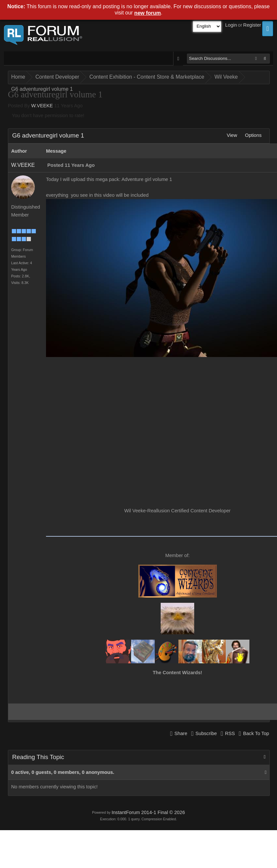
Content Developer (57, 77)
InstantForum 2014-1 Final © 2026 (148, 812)
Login (231, 25)
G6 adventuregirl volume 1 (42, 89)
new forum (148, 13)
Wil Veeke (226, 77)
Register (252, 25)
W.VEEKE (42, 106)
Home (18, 77)
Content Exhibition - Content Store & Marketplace (147, 77)
